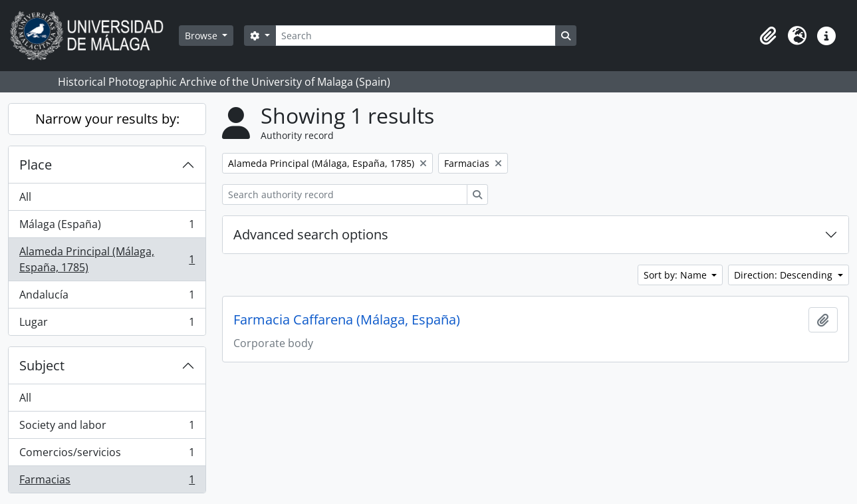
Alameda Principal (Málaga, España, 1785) (107, 259)
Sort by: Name (676, 275)
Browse (202, 36)
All (25, 197)
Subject (42, 365)
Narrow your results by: (107, 119)
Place (36, 165)
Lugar (107, 324)
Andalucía (107, 298)
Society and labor (107, 428)
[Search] (416, 36)
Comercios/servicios (107, 455)
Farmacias (107, 482)
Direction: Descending (785, 275)
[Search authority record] (345, 194)
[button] (768, 36)
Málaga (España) (107, 227)
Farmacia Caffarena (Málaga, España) (347, 320)
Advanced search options (311, 234)
